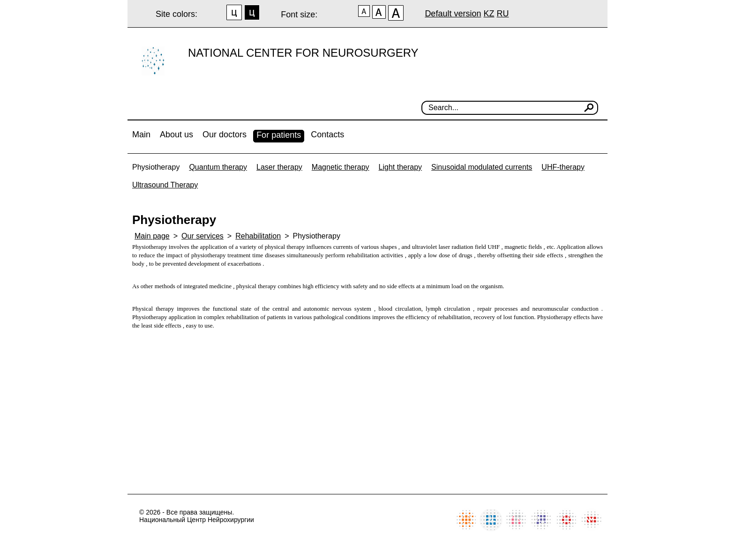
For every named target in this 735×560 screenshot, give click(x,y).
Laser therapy (279, 167)
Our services (202, 236)
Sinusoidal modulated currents (482, 167)
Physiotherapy (156, 167)
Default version (453, 14)
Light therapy (401, 167)
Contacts (327, 134)
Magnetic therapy (341, 167)
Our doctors (225, 134)
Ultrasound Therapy (165, 185)
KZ (489, 14)
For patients (279, 135)
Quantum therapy (218, 167)
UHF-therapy (563, 167)
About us (176, 134)
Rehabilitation (258, 236)
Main (141, 134)
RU (502, 14)
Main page (152, 236)
